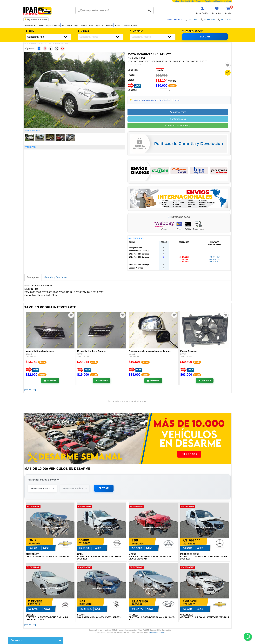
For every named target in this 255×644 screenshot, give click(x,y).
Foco (91, 25)
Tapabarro (99, 25)
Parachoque (67, 25)
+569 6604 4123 (214, 257)
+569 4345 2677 (214, 262)
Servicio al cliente (224, 1)
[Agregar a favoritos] (228, 65)
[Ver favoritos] (217, 11)
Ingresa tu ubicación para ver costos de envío (157, 100)
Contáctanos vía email (157, 632)
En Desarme (30, 25)
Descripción (33, 277)
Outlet (192, 1)
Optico (84, 25)
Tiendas (184, 1)
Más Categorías (131, 25)
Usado (160, 70)
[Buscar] (149, 10)
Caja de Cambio (53, 25)
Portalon (118, 25)
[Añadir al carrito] (50, 381)
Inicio (177, 1)
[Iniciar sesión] (202, 11)
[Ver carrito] (228, 11)
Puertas (109, 25)
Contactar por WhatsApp (178, 125)
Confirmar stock (178, 119)
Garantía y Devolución (205, 1)
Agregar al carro (178, 112)
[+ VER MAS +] (30, 390)
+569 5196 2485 (214, 259)
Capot (76, 25)
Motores (40, 25)
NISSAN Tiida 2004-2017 (39, 44)
